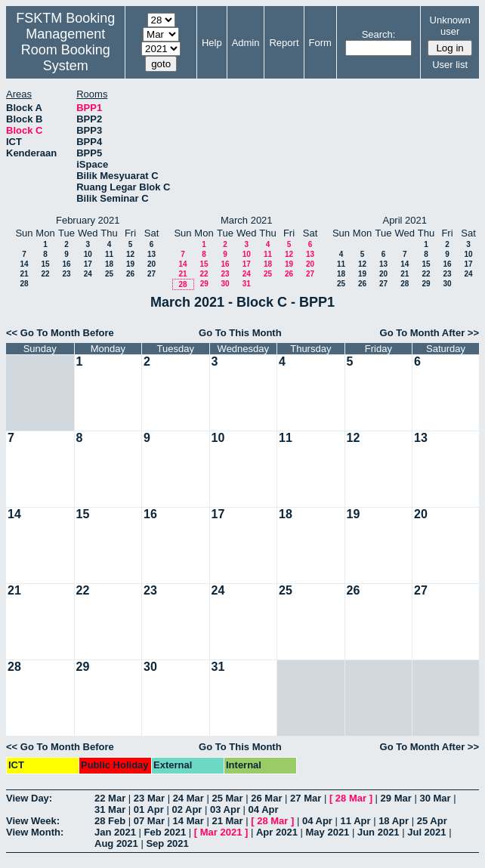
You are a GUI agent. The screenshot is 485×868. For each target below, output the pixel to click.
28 (24, 284)
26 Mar (266, 798)
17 (88, 264)
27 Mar (306, 798)
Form (320, 43)
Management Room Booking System (66, 50)
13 (151, 254)
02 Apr (187, 809)
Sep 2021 (167, 843)
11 (109, 254)
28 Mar (351, 798)
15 (45, 264)
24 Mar (188, 798)
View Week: (33, 821)
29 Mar (396, 798)
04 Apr (264, 809)
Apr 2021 (277, 832)
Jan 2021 (115, 832)
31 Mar (110, 809)
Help (212, 43)
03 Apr (225, 809)
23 (66, 274)
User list (450, 65)
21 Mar (227, 821)
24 (88, 274)
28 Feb (110, 821)
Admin (246, 43)
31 (247, 284)
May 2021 (328, 832)
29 (204, 284)
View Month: (35, 832)
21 (24, 274)
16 (66, 264)
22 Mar (110, 798)
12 (130, 254)
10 (88, 254)
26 (130, 274)
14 (24, 264)
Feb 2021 (165, 832)
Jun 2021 (378, 832)
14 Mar (188, 821)
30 (225, 284)
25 (109, 274)
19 (130, 264)
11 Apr (356, 821)
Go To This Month (240, 333)
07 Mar (149, 821)
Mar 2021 (221, 832)
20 (151, 264)
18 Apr (394, 821)
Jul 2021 (426, 832)
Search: (379, 34)
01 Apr (149, 809)
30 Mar (435, 798)
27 (151, 274)
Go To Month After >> (429, 333)
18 (109, 264)
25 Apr (432, 821)
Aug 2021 (116, 843)
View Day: (29, 798)
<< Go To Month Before (60, 333)
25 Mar (227, 798)
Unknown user (450, 26)
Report (284, 43)
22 (45, 274)
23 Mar (149, 798)
